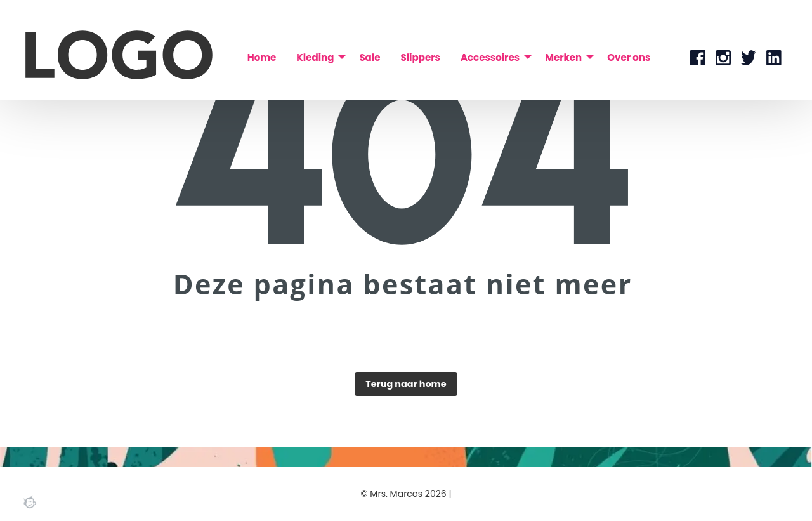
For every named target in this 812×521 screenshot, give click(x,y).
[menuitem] (262, 57)
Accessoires (490, 57)
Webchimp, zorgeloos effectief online (30, 502)
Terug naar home (406, 384)
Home (262, 57)
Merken (563, 57)
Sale (370, 57)
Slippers (420, 57)
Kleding (315, 57)
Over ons (629, 57)
